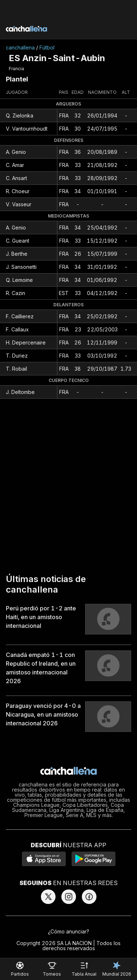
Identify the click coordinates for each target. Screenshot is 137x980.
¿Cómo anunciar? (68, 931)
